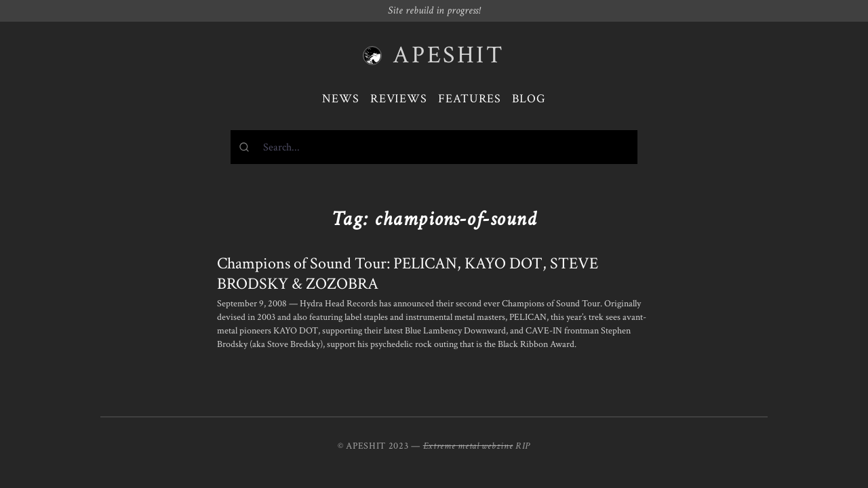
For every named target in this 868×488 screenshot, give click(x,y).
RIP (523, 446)
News (341, 99)
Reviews (399, 99)
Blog (529, 99)
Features (470, 99)
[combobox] (434, 147)
